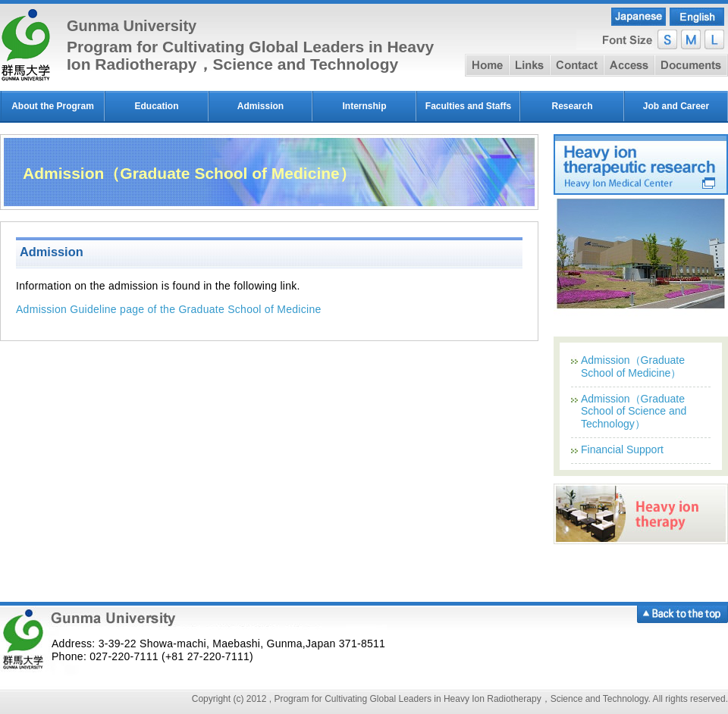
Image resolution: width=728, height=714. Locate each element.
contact (577, 65)
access (629, 65)
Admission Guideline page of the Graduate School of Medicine (169, 309)
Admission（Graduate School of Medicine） (633, 366)
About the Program (53, 106)
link (529, 65)
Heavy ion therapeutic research (641, 164)
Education (156, 106)
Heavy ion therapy (641, 514)
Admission (260, 106)
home (487, 65)
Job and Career (676, 106)
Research (572, 106)
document (691, 65)
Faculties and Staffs (468, 106)
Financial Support (622, 449)
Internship (364, 106)
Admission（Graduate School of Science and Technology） (634, 412)
